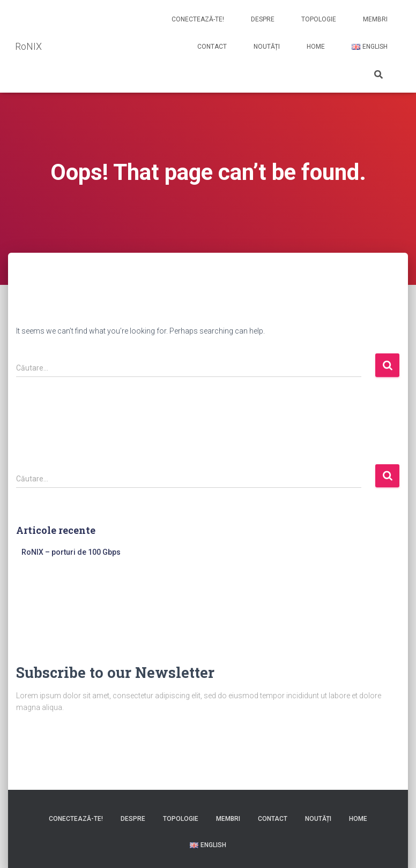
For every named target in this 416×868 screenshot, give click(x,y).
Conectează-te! (198, 19)
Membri (375, 19)
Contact (212, 47)
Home (316, 47)
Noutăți (267, 47)
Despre (263, 19)
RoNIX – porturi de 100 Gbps (71, 552)
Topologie (319, 19)
